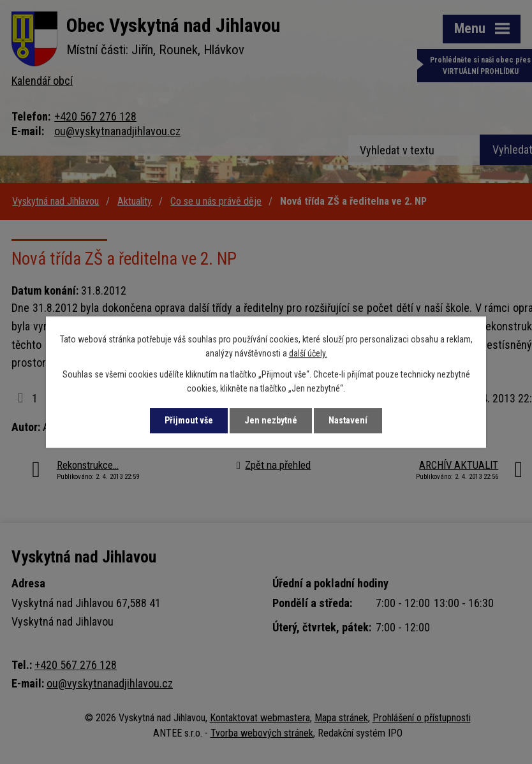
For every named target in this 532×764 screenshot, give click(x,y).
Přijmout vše (189, 420)
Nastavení (348, 420)
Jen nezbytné (271, 420)
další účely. (308, 354)
